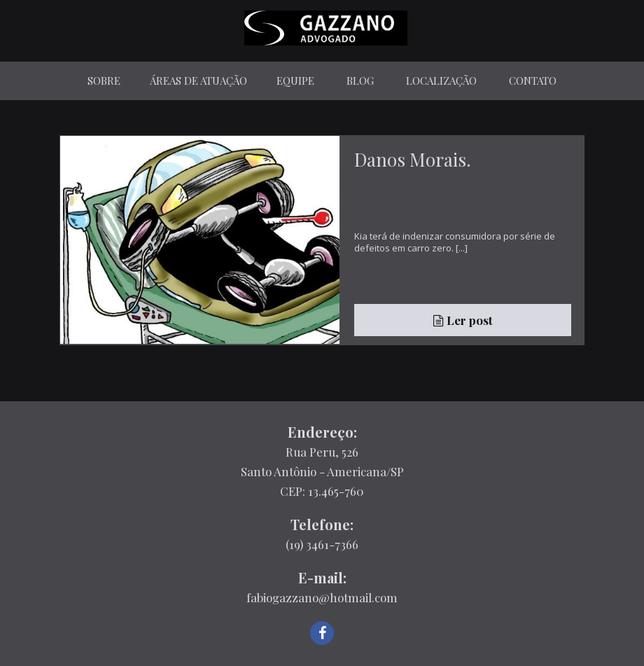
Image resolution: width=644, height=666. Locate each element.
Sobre (104, 81)
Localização (441, 81)
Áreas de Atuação (198, 81)
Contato (533, 81)
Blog (360, 81)
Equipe (295, 81)
